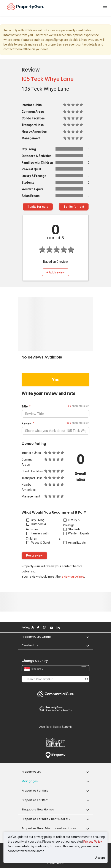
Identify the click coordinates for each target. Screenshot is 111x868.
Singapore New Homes (38, 809)
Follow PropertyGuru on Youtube (51, 628)
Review (27, 423)
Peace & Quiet (38, 543)
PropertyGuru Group (36, 637)
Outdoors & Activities (36, 527)
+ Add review (55, 272)
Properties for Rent (35, 800)
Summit (55, 727)
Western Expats (76, 533)
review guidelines (72, 577)
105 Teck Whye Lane (48, 79)
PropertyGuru (31, 772)
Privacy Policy (93, 842)
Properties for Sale (35, 791)
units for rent (74, 207)
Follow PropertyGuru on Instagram (45, 628)
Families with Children (37, 536)
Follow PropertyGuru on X (64, 628)
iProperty (55, 755)
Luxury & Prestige (71, 523)
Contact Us (30, 645)
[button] (86, 637)
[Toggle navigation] (105, 8)
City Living (35, 520)
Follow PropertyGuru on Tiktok (69, 628)
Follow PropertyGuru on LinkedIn (58, 628)
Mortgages (30, 781)
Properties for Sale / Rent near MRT (47, 819)
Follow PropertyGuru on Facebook (38, 628)
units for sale (38, 207)
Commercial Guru (55, 694)
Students (72, 529)
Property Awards (55, 709)
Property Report (55, 743)
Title (25, 406)
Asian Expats (75, 543)
